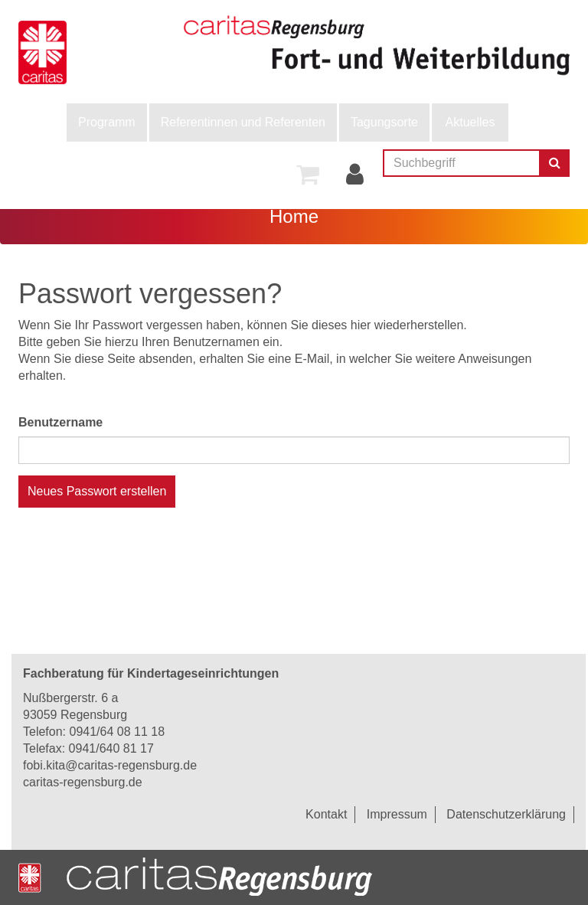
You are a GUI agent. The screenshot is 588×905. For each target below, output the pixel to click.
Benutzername (60, 422)
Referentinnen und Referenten (243, 122)
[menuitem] (107, 123)
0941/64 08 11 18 (117, 732)
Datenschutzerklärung (506, 814)
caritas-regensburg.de (83, 782)
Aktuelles (470, 122)
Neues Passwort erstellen (97, 491)
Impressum (397, 814)
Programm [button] (107, 122)
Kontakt (326, 814)
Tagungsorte (384, 122)
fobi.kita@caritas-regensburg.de (110, 765)
